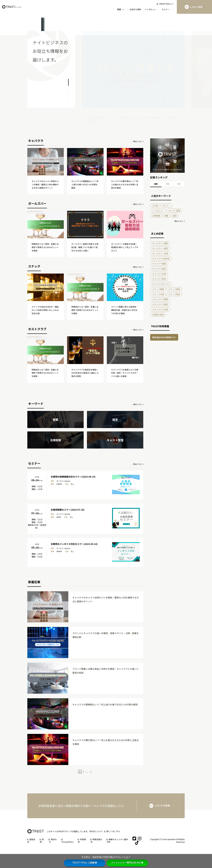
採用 (42, 841)
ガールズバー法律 (160, 253)
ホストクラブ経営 (160, 304)
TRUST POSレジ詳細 (85, 863)
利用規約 (82, 841)
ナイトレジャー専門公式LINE (127, 863)
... (87, 772)
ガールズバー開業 (160, 243)
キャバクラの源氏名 (161, 259)
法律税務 (156, 216)
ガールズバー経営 (160, 248)
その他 (155, 206)
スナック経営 (174, 289)
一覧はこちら (137, 141)
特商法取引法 (96, 841)
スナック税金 (174, 294)
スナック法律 (158, 294)
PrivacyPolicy (68, 841)
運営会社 (31, 841)
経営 (175, 216)
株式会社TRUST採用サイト (164, 337)
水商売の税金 (158, 315)
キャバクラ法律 (159, 274)
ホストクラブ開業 (160, 299)
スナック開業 (158, 289)
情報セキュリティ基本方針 (117, 841)
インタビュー (158, 211)
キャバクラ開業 (159, 264)
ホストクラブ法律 (160, 309)
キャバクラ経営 (159, 269)
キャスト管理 (174, 211)
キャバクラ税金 (159, 279)
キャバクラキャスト (161, 284)
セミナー (166, 206)
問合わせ (53, 841)
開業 (166, 216)
